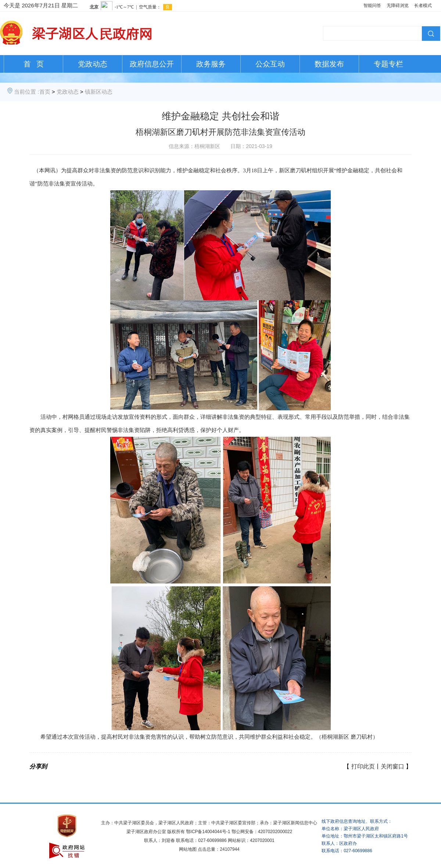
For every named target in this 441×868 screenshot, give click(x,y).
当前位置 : (26, 92)
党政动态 (93, 64)
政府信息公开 (152, 64)
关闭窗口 (392, 766)
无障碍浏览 (398, 6)
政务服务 (211, 64)
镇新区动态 (99, 92)
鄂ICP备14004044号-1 (208, 832)
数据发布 (329, 64)
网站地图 (188, 849)
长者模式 (423, 6)
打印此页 (363, 766)
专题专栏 (388, 64)
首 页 (34, 64)
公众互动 (270, 64)
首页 (45, 92)
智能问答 (372, 6)
